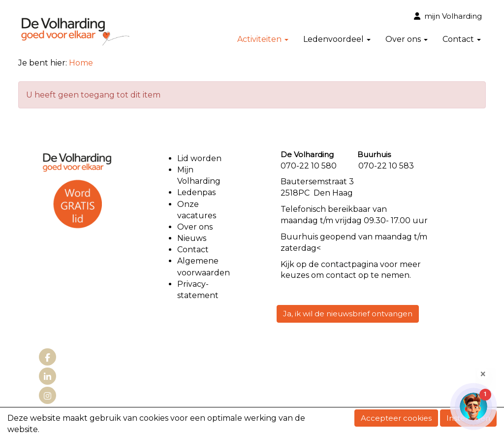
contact (336, 264)
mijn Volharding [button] (448, 16)
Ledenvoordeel (337, 39)
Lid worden (199, 158)
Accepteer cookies (396, 418)
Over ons (407, 39)
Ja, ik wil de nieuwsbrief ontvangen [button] (348, 314)
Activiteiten (263, 39)
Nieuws (192, 238)
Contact (462, 39)
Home (81, 63)
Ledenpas (196, 192)
